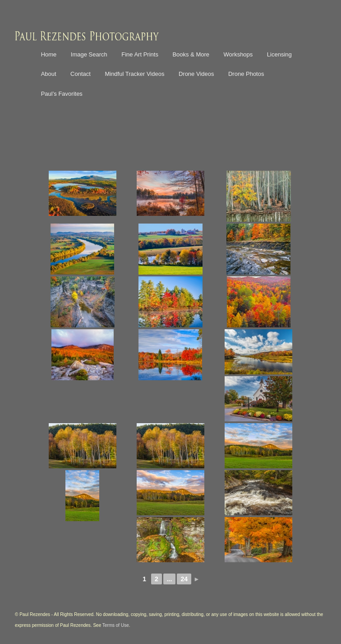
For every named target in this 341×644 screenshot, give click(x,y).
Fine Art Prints (140, 54)
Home (49, 54)
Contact (81, 74)
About (49, 74)
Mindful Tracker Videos (134, 74)
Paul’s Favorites (62, 94)
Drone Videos (196, 74)
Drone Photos (246, 74)
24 (184, 579)
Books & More (191, 54)
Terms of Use (116, 625)
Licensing (279, 54)
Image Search (89, 54)
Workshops (238, 54)
